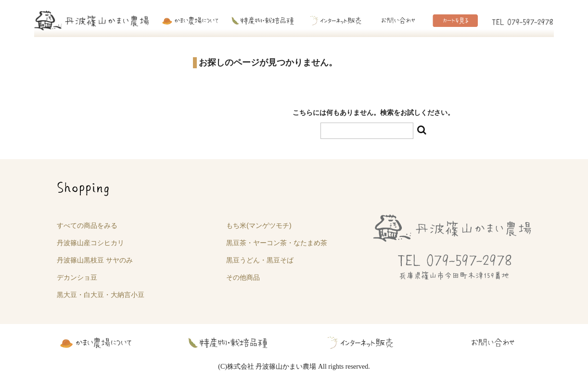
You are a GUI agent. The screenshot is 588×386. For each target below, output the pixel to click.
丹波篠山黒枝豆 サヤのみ (95, 260)
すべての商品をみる (87, 225)
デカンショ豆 (77, 277)
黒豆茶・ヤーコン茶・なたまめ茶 (277, 243)
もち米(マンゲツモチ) (259, 225)
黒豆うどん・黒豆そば (260, 260)
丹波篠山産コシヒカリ (90, 243)
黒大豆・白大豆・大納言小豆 (101, 295)
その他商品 (243, 277)
